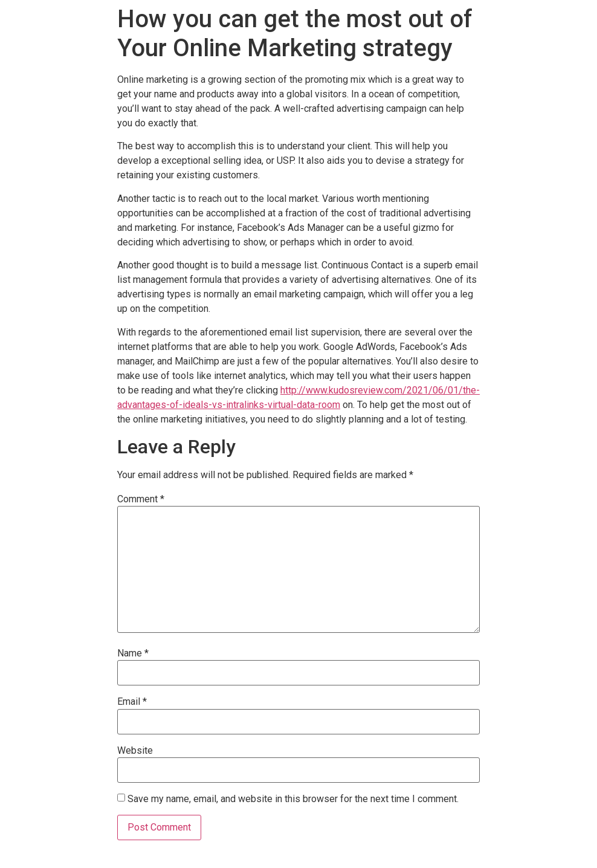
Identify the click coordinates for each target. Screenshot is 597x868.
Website (135, 751)
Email (132, 702)
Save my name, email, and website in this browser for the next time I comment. (293, 799)
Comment (141, 499)
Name (133, 653)
